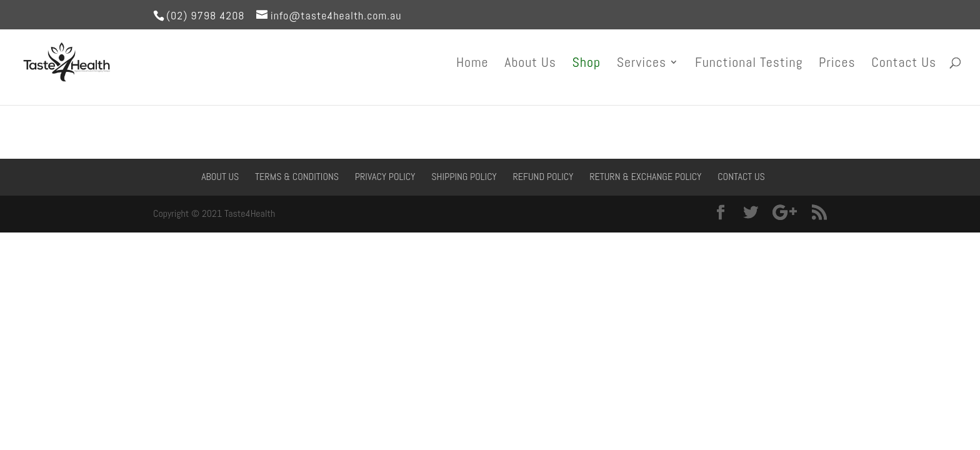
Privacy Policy (385, 177)
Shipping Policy (464, 177)
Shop (587, 64)
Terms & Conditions (297, 177)
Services (642, 64)
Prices (837, 64)
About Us (530, 64)
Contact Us (904, 64)
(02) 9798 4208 (206, 15)
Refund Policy (543, 177)
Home (472, 64)
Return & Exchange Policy (645, 177)
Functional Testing (749, 64)
